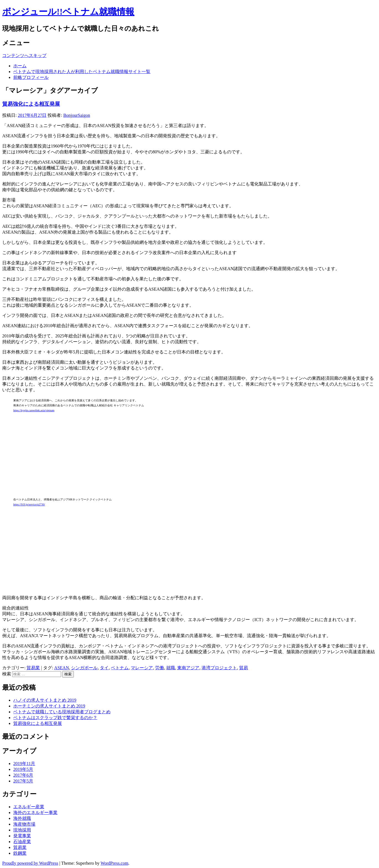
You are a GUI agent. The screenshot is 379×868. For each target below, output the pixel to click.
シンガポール (84, 668)
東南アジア (188, 668)
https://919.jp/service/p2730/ (29, 504)
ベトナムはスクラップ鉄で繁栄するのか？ (55, 718)
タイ (104, 668)
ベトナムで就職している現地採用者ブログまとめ (62, 712)
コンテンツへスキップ (24, 55)
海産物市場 (24, 824)
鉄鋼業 (20, 853)
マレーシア (142, 668)
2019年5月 (23, 769)
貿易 (244, 668)
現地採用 (22, 830)
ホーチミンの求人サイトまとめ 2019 (49, 706)
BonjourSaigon (77, 115)
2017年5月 (23, 781)
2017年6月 (23, 775)
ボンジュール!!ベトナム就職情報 (68, 12)
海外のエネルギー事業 (35, 813)
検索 (7, 674)
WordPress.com (114, 863)
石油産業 (22, 842)
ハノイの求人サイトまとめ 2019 (45, 700)
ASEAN (62, 668)
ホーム (20, 66)
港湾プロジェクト (219, 668)
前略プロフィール (31, 77)
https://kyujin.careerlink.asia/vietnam (34, 410)
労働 (160, 668)
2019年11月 (24, 764)
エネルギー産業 (29, 807)
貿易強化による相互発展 (31, 104)
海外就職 (22, 818)
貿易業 (33, 668)
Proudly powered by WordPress (30, 863)
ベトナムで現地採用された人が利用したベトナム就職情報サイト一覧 (82, 72)
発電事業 (22, 836)
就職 (171, 668)
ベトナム (120, 668)
